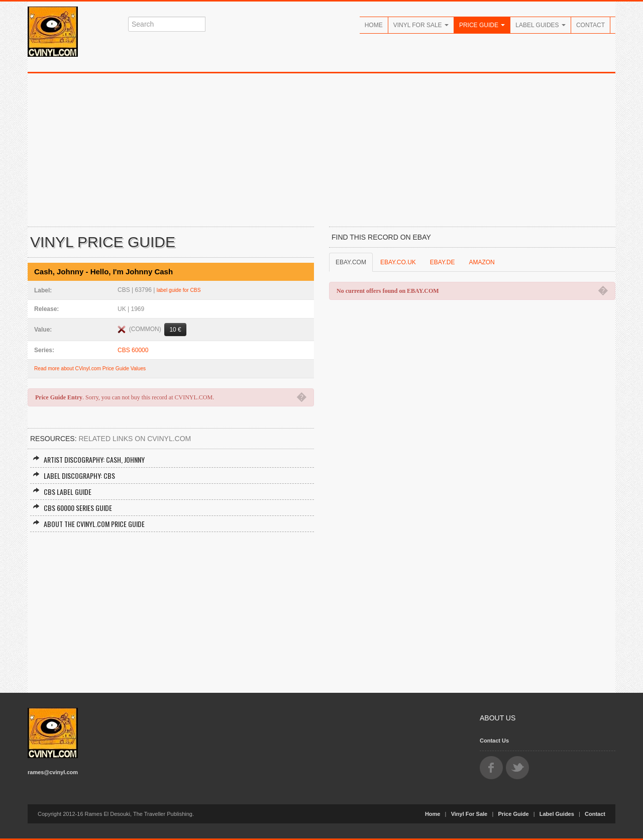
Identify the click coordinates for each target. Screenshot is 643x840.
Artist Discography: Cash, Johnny (89, 459)
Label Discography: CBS (74, 476)
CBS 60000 (133, 350)
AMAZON (481, 262)
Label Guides (541, 25)
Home (374, 25)
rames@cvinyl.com (53, 772)
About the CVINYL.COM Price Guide (89, 524)
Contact (591, 25)
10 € (175, 330)
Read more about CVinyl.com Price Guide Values (90, 369)
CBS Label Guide (62, 492)
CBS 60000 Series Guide (72, 508)
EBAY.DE (443, 262)
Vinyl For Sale (421, 25)
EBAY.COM (351, 262)
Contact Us (494, 741)
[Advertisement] (321, 149)
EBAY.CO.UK (398, 262)
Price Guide (482, 25)
